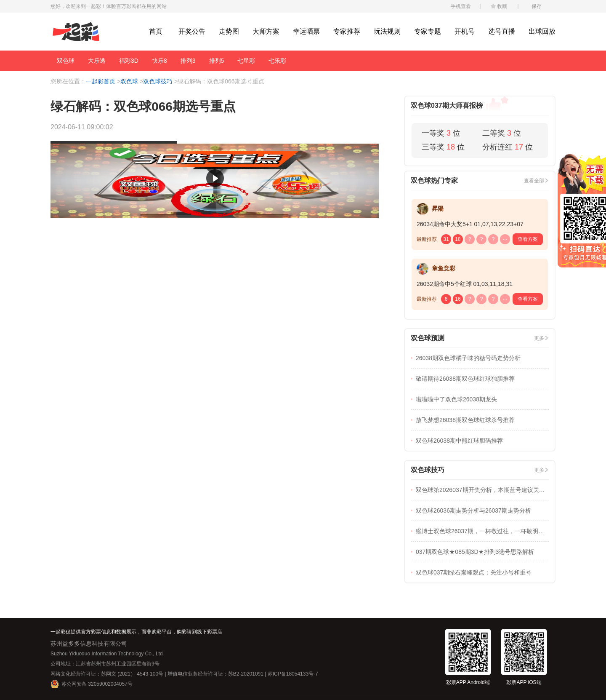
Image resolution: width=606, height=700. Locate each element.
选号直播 (502, 31)
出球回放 (542, 31)
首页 (156, 31)
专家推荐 (347, 31)
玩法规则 (387, 31)
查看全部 (534, 181)
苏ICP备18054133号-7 (293, 674)
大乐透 (97, 61)
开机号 (465, 31)
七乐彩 (277, 61)
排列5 (217, 61)
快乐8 (159, 61)
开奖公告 (192, 31)
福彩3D (129, 61)
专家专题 (428, 31)
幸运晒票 (306, 31)
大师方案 (266, 31)
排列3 (188, 61)
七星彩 (246, 61)
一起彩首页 (101, 81)
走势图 (229, 31)
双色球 (66, 61)
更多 (539, 338)
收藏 (502, 6)
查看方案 (528, 239)
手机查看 (461, 6)
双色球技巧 (158, 81)
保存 (537, 6)
